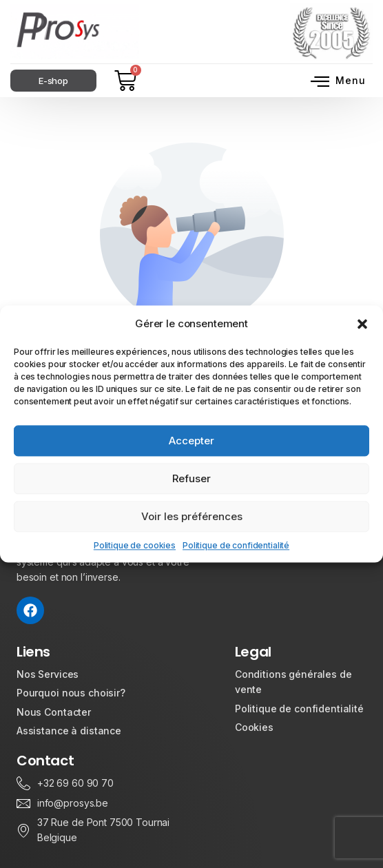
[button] (362, 324)
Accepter (191, 441)
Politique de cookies (135, 545)
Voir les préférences (192, 516)
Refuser (191, 478)
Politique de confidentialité (236, 545)
